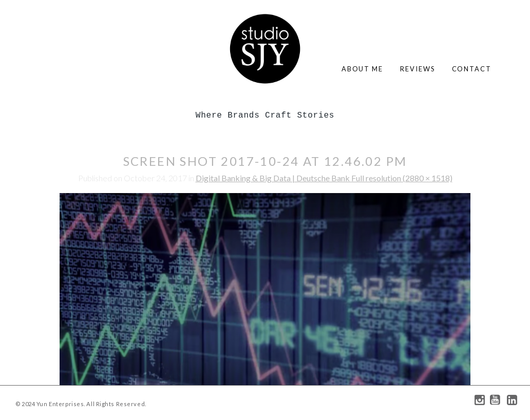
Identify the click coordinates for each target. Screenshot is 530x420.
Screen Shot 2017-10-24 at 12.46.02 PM (265, 161)
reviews (417, 69)
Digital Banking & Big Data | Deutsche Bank (273, 178)
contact (472, 69)
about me (362, 69)
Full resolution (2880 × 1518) (402, 178)
